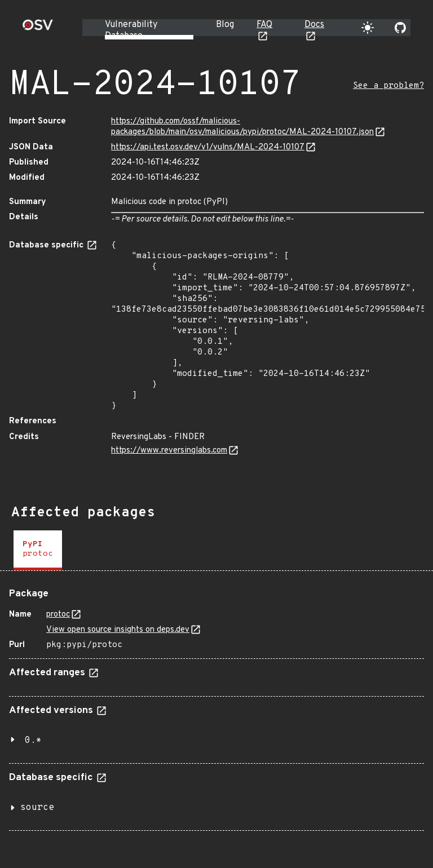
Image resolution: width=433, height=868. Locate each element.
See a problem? (388, 86)
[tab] (38, 550)
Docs (314, 25)
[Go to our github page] (400, 28)
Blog (225, 25)
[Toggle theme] (368, 28)
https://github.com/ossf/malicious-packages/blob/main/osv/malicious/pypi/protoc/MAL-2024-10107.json (242, 127)
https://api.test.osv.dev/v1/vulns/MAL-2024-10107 (208, 147)
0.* (33, 741)
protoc (58, 615)
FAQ (264, 25)
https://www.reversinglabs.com (169, 451)
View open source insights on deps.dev (118, 630)
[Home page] (38, 28)
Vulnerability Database (131, 30)
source (37, 808)
